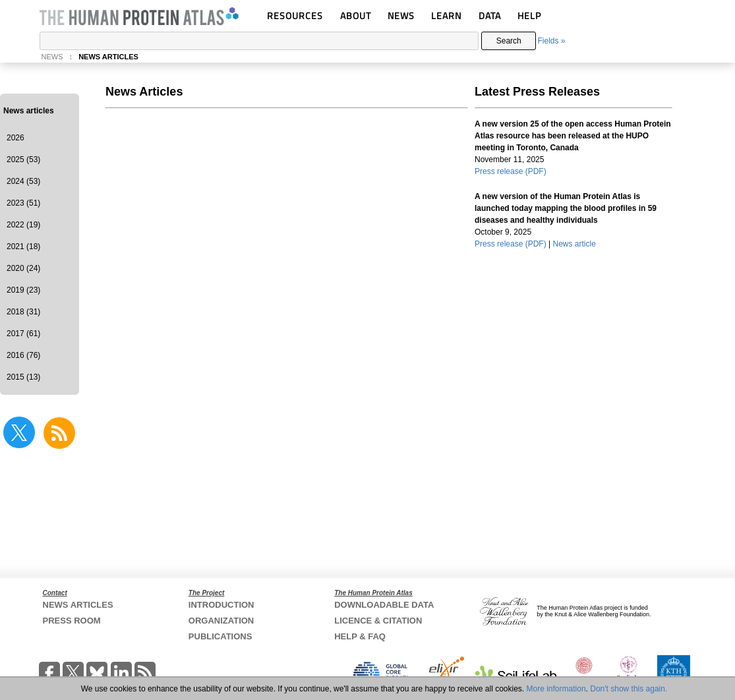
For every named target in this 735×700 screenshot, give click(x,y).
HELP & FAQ (360, 636)
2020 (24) (23, 268)
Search (509, 41)
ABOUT (356, 15)
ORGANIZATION (221, 621)
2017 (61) (23, 334)
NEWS (401, 15)
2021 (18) (23, 247)
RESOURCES (295, 15)
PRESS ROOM (72, 621)
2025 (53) (23, 160)
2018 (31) (23, 312)
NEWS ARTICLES (108, 57)
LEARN (446, 15)
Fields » (551, 41)
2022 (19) (23, 225)
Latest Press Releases (537, 92)
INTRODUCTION (221, 605)
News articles (29, 111)
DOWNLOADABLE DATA (384, 605)
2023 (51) (23, 203)
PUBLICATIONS (220, 636)
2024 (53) (23, 181)
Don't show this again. (629, 689)
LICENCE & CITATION (378, 621)
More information (556, 689)
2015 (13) (23, 377)
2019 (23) (23, 290)
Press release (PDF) (511, 171)
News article (574, 244)
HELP (529, 15)
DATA (490, 15)
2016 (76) (23, 355)
